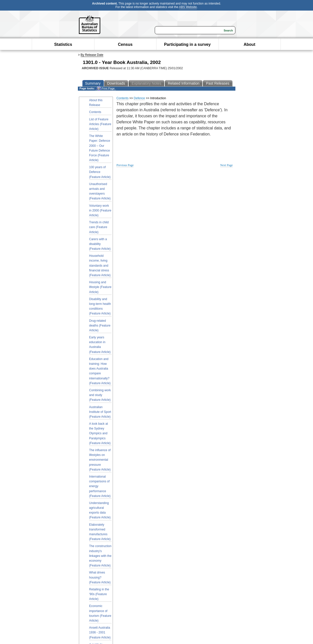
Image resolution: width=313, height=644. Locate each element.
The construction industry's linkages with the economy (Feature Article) (100, 556)
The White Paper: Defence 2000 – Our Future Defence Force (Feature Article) (100, 148)
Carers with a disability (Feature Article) (100, 244)
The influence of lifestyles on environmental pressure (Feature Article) (100, 460)
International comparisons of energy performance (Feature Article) (100, 486)
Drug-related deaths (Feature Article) (100, 326)
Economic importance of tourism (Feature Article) (100, 613)
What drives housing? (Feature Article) (100, 577)
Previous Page (125, 165)
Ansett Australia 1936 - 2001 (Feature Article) (100, 632)
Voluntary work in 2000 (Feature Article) (100, 210)
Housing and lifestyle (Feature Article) (100, 287)
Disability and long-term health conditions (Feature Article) (100, 306)
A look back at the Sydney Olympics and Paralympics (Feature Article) (100, 433)
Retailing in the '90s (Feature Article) (99, 594)
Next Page (227, 165)
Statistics (63, 44)
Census (125, 44)
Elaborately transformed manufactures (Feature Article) (100, 532)
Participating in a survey (187, 44)
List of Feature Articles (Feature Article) (100, 124)
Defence (139, 98)
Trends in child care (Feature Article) (99, 227)
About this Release (96, 103)
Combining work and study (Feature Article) (100, 395)
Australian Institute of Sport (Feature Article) (100, 412)
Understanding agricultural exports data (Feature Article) (100, 510)
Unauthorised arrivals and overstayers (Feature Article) (100, 191)
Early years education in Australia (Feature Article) (100, 345)
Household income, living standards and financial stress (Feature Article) (100, 265)
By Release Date (92, 55)
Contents (95, 112)
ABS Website (188, 7)
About (249, 44)
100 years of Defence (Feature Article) (100, 172)
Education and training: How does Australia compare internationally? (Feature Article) (100, 371)
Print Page (106, 88)
